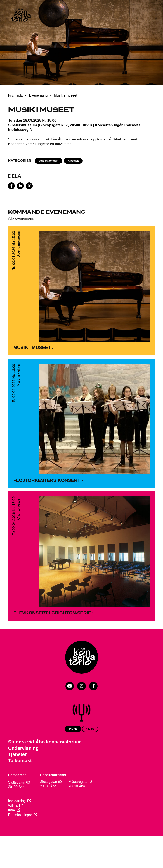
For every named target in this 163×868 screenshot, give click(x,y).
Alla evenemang (21, 218)
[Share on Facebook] (11, 186)
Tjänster (17, 754)
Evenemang (38, 95)
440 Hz (73, 729)
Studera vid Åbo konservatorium (45, 742)
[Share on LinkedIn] (20, 186)
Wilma (13, 806)
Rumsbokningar (20, 815)
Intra (11, 810)
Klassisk (73, 161)
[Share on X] (29, 186)
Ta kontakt (20, 761)
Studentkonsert (48, 161)
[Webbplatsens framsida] (21, 16)
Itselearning (17, 801)
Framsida (15, 95)
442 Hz (90, 729)
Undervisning (23, 748)
